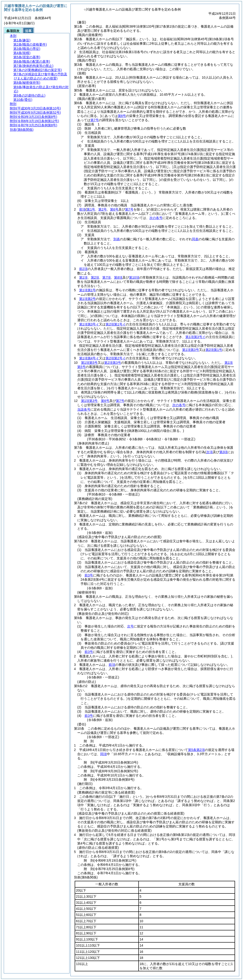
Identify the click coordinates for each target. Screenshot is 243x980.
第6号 (122, 116)
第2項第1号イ (116, 324)
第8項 (118, 277)
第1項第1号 (88, 290)
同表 (195, 239)
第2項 (95, 277)
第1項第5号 (89, 363)
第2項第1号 (214, 350)
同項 (103, 754)
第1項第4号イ (89, 358)
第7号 (95, 120)
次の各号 (156, 218)
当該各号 (84, 409)
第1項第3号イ (89, 324)
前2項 (83, 269)
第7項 (107, 277)
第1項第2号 (88, 299)
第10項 (134, 277)
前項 (82, 209)
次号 (130, 626)
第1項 (83, 277)
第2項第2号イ (116, 358)
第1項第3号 (191, 350)
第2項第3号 (113, 363)
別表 (117, 239)
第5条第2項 (196, 750)
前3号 (89, 575)
